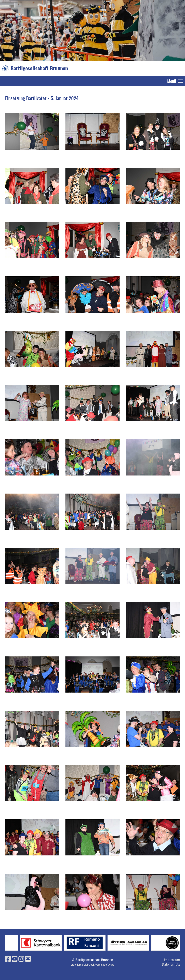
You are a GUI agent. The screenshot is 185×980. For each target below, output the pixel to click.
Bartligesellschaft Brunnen (39, 68)
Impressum (172, 960)
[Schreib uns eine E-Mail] (28, 959)
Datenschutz (171, 964)
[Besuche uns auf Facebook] (8, 959)
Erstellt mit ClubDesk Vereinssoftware (92, 965)
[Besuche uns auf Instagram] (21, 959)
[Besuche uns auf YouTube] (15, 959)
